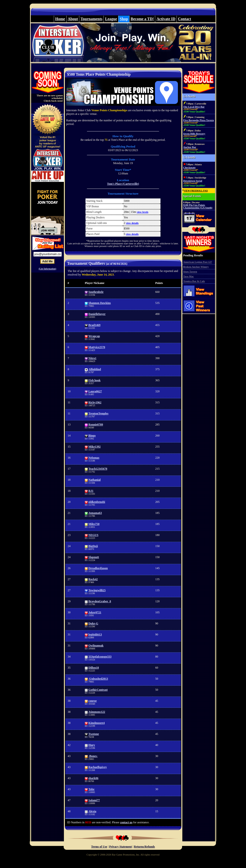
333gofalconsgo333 (100, 657)
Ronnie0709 (96, 425)
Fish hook (94, 380)
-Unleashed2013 (98, 679)
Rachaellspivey (98, 767)
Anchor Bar (190, 147)
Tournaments (91, 19)
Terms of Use (99, 847)
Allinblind (95, 369)
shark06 (93, 778)
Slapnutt (94, 557)
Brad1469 (94, 325)
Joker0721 (95, 612)
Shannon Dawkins (100, 303)
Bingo (92, 436)
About (73, 19)
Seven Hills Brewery (194, 134)
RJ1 (91, 491)
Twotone (94, 734)
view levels (142, 212)
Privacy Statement (121, 847)
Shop (124, 19)
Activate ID (166, 19)
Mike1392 (95, 447)
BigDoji (93, 546)
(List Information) (47, 269)
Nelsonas (94, 458)
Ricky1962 (95, 402)
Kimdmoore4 (97, 723)
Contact (184, 19)
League (111, 19)
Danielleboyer (97, 314)
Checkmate (190, 168)
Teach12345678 (98, 469)
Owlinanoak (96, 646)
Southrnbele (96, 292)
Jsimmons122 (97, 712)
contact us (126, 822)
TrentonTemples (98, 413)
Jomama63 (95, 513)
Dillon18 (94, 668)
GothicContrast (98, 690)
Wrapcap (94, 336)
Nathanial (95, 480)
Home (60, 19)
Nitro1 (92, 358)
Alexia (92, 811)
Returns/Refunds (144, 847)
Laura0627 (95, 391)
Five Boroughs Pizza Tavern (199, 120)
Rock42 (93, 579)
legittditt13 (95, 634)
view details (132, 223)
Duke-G (93, 623)
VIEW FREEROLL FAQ (196, 191)
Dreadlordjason (98, 568)
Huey (92, 745)
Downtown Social (193, 181)
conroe (92, 701)
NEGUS (93, 535)
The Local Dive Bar (194, 107)
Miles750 (94, 524)
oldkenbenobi (97, 502)
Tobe (91, 789)
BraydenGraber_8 (100, 601)
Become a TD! (142, 19)
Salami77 (94, 800)
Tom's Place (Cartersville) (123, 184)
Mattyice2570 (97, 347)
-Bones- (93, 756)
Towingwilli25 (97, 590)
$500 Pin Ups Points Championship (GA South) (198, 206)
